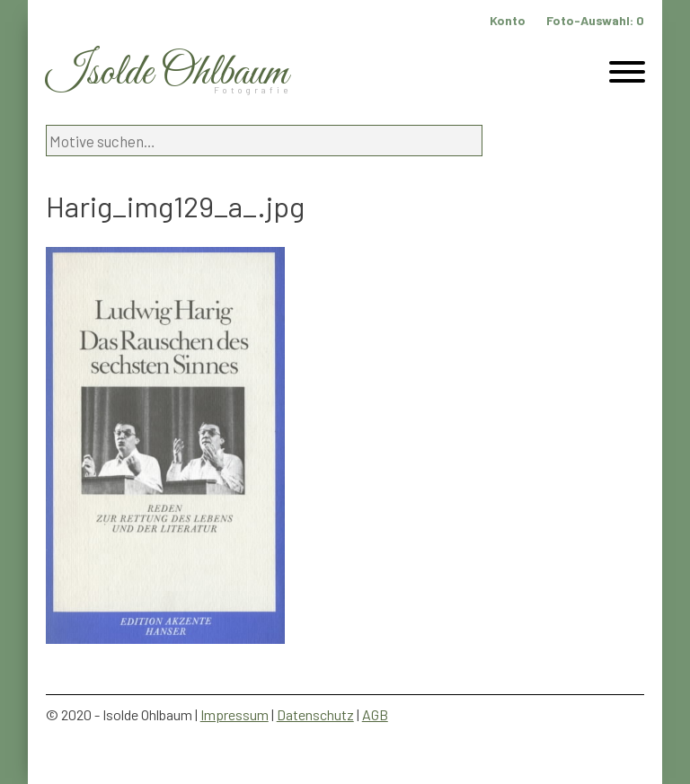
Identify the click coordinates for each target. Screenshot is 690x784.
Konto (508, 20)
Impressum (234, 714)
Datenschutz (315, 714)
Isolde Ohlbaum (167, 73)
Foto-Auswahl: (595, 20)
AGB (375, 714)
